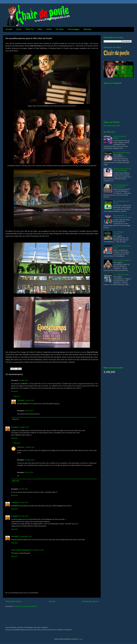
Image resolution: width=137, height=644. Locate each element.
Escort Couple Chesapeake (21, 550)
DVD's (49, 29)
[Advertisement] (113, 326)
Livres (19, 29)
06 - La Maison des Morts (122, 153)
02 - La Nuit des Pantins (121, 275)
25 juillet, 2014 (24, 380)
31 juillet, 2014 (30, 447)
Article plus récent (14, 602)
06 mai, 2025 (29, 411)
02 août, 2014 (30, 401)
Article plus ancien (90, 602)
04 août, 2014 (23, 489)
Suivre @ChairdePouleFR (112, 126)
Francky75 (21, 401)
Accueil (9, 29)
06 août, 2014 (24, 503)
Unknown (21, 447)
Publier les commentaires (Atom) (26, 606)
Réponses (17, 396)
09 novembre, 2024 (37, 550)
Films (40, 29)
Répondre (14, 391)
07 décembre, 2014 (25, 536)
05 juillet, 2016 (29, 460)
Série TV (30, 29)
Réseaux (87, 29)
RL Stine (60, 29)
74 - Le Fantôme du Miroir (122, 260)
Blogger (80, 639)
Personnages (74, 29)
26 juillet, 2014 (24, 427)
